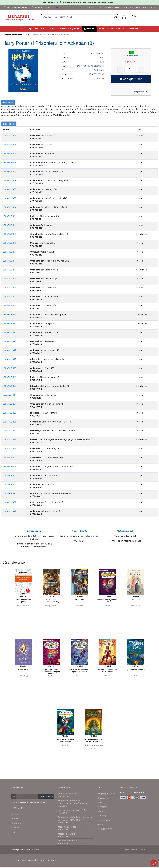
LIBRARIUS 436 (9, 422)
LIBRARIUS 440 (10, 449)
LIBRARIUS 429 (9, 368)
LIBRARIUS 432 (9, 386)
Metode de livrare (67, 835)
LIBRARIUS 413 (9, 234)
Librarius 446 (9, 484)
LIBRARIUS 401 (9, 136)
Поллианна (136, 601)
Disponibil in (141, 92)
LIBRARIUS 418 (9, 279)
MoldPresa (35, 851)
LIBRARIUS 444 (10, 467)
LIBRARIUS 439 (9, 502)
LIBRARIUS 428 (9, 359)
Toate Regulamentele (69, 795)
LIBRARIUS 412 (9, 225)
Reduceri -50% (104, 830)
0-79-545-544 (94, 7)
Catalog (101, 817)
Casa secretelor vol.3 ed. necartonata (94, 742)
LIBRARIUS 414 (9, 243)
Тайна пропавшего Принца (23, 602)
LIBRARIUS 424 (10, 323)
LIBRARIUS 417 (9, 270)
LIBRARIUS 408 (10, 198)
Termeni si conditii (130, 851)
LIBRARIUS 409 (9, 180)
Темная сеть (79, 601)
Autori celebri (104, 821)
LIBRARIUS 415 (9, 252)
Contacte (37, 7)
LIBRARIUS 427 (9, 350)
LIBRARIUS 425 (9, 332)
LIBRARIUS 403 (9, 154)
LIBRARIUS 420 (9, 297)
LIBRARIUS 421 (9, 306)
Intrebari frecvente (67, 842)
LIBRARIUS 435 (9, 413)
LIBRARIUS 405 (10, 171)
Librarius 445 (9, 475)
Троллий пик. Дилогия (136, 671)
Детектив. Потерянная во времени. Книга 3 (79, 672)
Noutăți (15, 7)
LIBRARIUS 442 (10, 458)
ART (102, 58)
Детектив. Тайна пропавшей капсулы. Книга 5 (51, 672)
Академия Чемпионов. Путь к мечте (108, 672)
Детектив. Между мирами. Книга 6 (108, 602)
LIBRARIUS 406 (10, 145)
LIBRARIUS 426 (9, 341)
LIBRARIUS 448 (10, 511)
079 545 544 (17, 809)
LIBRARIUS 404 (10, 162)
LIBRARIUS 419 (9, 288)
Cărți (27, 35)
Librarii (26, 7)
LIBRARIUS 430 (9, 377)
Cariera (49, 7)
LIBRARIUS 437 (9, 431)
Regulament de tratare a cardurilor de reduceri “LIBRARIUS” (75, 820)
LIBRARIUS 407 (10, 189)
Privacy (142, 851)
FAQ (13, 833)
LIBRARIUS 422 (9, 315)
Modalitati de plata (67, 828)
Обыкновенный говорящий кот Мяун (51, 602)
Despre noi (103, 799)
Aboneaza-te (46, 798)
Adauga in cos (131, 79)
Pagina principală (13, 35)
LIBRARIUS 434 (10, 404)
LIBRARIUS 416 (9, 261)
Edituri (100, 826)
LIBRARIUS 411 (9, 216)
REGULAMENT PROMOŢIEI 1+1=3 (73, 812)
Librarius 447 (9, 493)
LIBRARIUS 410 (9, 207)
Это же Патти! (23, 671)
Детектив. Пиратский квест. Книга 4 (65, 742)
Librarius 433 (9, 395)
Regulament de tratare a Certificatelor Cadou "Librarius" (73, 803)
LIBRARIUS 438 (9, 440)
